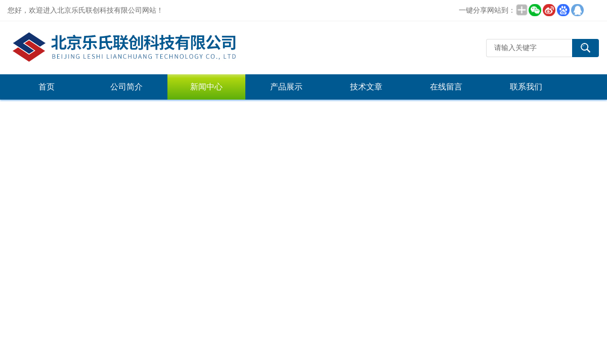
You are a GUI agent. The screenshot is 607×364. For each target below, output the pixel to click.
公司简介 (126, 87)
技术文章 (366, 87)
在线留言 (446, 87)
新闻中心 (206, 87)
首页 (47, 87)
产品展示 (286, 87)
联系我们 (526, 87)
